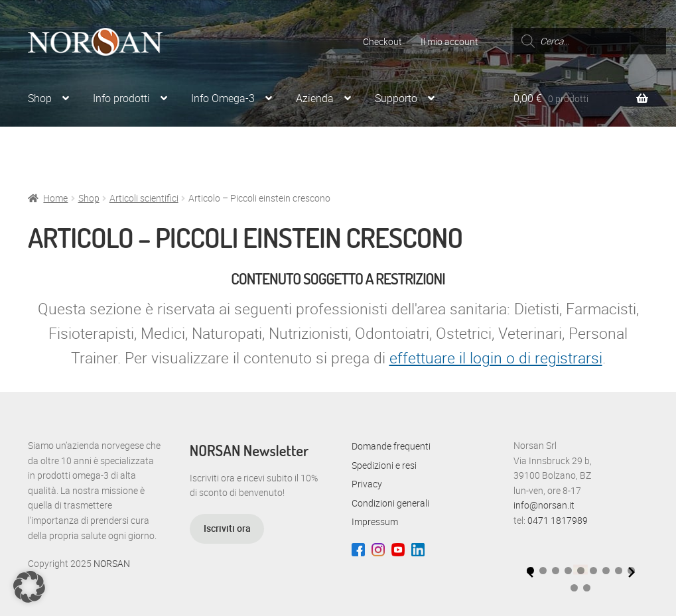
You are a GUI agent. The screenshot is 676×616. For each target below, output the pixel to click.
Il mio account (449, 41)
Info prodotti (121, 98)
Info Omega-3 (223, 98)
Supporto (396, 98)
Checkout (382, 41)
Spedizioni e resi (384, 465)
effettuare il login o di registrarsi (496, 358)
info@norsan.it (544, 505)
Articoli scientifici (144, 198)
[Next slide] (632, 572)
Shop (40, 98)
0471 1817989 (558, 520)
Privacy (367, 484)
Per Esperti (53, 149)
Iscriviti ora (227, 528)
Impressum (375, 522)
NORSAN (112, 563)
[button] (543, 571)
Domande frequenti (391, 446)
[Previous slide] (530, 572)
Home (55, 198)
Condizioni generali (390, 503)
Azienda (315, 98)
